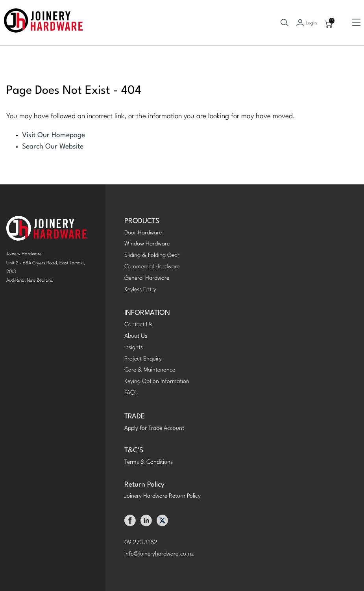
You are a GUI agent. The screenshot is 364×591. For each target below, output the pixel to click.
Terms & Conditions (149, 462)
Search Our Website (53, 147)
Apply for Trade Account (154, 428)
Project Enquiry (143, 359)
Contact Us (138, 325)
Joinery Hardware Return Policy (163, 496)
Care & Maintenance (150, 370)
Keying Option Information (157, 382)
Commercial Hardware (152, 267)
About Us (136, 336)
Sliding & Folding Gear (152, 256)
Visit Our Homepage (54, 135)
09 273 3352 (141, 543)
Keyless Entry (140, 290)
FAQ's (131, 393)
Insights (134, 348)
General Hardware (147, 278)
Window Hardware (147, 244)
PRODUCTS (142, 221)
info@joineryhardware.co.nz (159, 554)
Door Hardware (143, 233)
